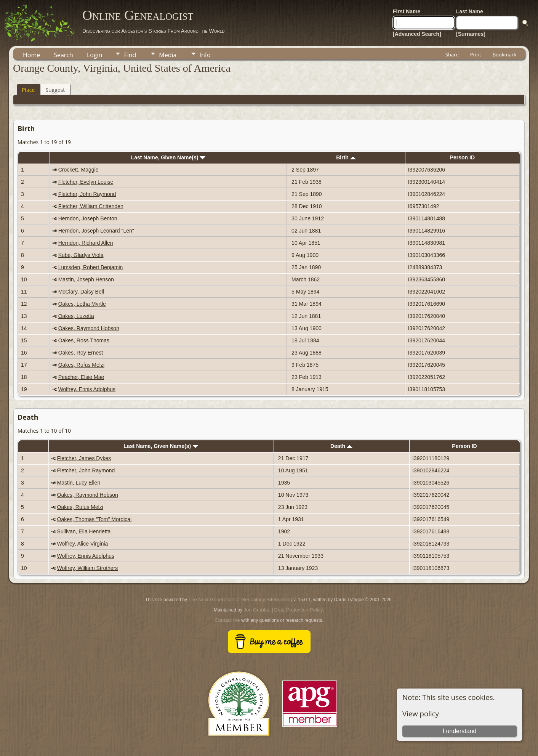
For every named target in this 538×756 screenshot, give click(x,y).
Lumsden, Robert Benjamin (91, 267)
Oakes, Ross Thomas (84, 340)
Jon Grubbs (256, 610)
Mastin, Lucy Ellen (79, 483)
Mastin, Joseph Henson (86, 279)
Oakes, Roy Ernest (81, 353)
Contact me (227, 620)
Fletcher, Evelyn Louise (86, 182)
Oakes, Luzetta (76, 316)
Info (205, 55)
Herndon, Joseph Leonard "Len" (96, 231)
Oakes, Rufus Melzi (81, 365)
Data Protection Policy (299, 610)
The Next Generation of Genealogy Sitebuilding (240, 600)
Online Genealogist (138, 15)
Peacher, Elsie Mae (81, 377)
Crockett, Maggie (78, 170)
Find (130, 55)
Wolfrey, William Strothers (88, 568)
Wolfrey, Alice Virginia (83, 544)
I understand (459, 731)
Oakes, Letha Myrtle (82, 304)
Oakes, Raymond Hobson (89, 328)
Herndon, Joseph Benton (88, 218)
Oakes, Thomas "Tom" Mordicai (94, 519)
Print (476, 55)
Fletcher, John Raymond (87, 194)
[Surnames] (471, 34)
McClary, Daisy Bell (81, 292)
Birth (346, 157)
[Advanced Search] (417, 34)
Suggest (55, 90)
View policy (421, 713)
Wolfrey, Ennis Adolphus (87, 389)
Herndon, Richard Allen (86, 243)
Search (63, 55)
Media (168, 55)
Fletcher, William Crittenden (91, 206)
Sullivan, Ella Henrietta (84, 531)
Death (341, 446)
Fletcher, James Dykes (84, 458)
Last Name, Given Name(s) (168, 157)
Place (28, 90)
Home (31, 55)
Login (95, 55)
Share (452, 55)
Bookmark (504, 55)
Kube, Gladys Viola (81, 255)
